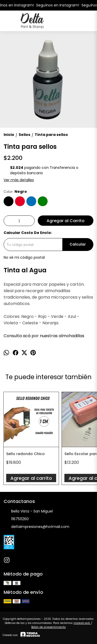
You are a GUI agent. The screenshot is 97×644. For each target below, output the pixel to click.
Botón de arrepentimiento (48, 627)
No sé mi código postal (24, 257)
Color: (15, 192)
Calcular (78, 244)
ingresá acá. (82, 623)
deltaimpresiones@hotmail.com (36, 527)
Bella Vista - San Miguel (28, 511)
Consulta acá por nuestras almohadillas (44, 336)
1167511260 (16, 519)
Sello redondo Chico (25, 454)
